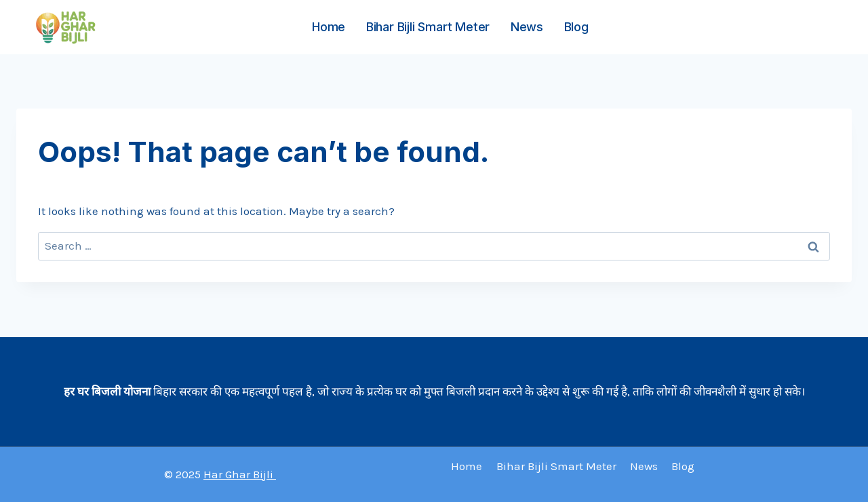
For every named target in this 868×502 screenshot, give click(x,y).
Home (329, 27)
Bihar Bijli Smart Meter (428, 27)
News (527, 27)
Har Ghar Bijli (240, 474)
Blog (576, 27)
